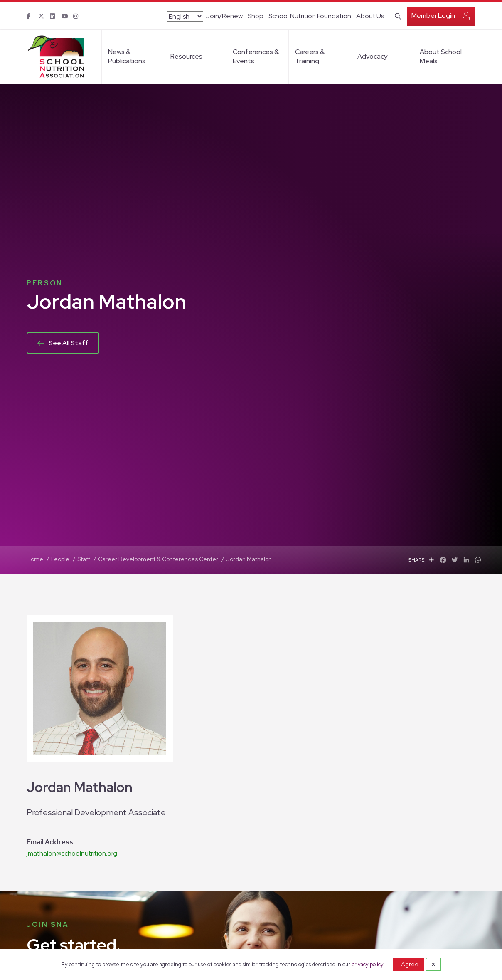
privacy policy (367, 964)
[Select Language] (185, 16)
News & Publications (127, 56)
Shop (256, 16)
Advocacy (372, 56)
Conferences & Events (256, 56)
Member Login (433, 16)
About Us (370, 16)
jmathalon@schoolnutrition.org (72, 853)
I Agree (408, 964)
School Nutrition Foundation (310, 16)
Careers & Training (310, 56)
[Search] (396, 15)
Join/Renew (224, 16)
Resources (186, 56)
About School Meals (441, 56)
